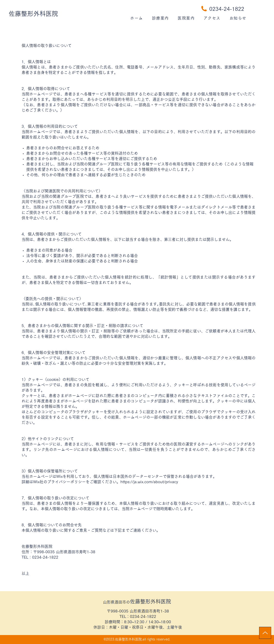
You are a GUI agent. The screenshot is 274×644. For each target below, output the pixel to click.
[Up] (265, 633)
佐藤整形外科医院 (33, 14)
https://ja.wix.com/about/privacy (149, 482)
